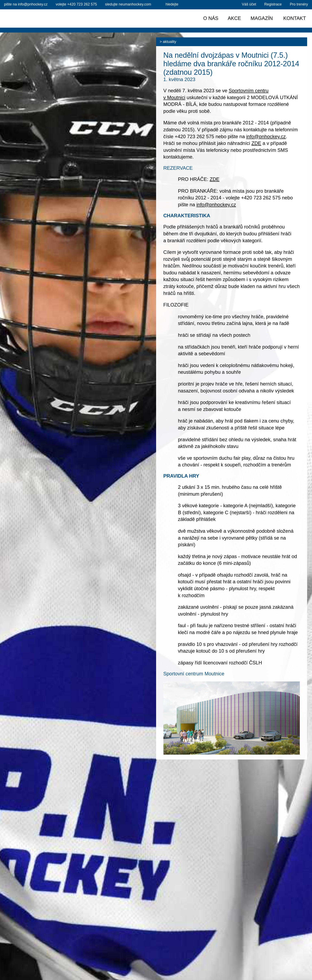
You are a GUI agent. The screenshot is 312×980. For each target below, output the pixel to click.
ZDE (256, 143)
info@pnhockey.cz (266, 136)
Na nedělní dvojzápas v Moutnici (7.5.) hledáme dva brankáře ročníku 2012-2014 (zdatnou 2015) (231, 64)
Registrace (273, 4)
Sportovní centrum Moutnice (194, 674)
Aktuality (170, 42)
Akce (234, 18)
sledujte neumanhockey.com (128, 4)
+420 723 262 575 (76, 4)
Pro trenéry (299, 4)
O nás (211, 18)
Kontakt (295, 18)
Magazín (262, 18)
